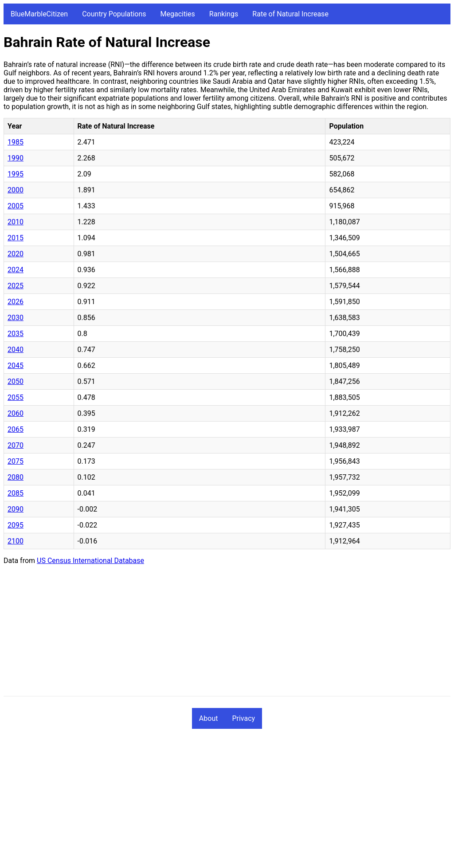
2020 (16, 254)
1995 (16, 174)
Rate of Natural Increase (290, 14)
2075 (16, 461)
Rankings (224, 14)
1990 (16, 158)
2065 (16, 429)
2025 (16, 286)
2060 (16, 413)
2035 (16, 334)
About (209, 718)
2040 (16, 350)
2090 (16, 509)
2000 (16, 190)
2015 (16, 238)
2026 (16, 302)
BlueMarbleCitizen (39, 14)
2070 (16, 445)
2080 (16, 477)
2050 (16, 381)
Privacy (243, 718)
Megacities (178, 14)
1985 (16, 142)
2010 (16, 222)
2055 (16, 397)
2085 (16, 493)
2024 (16, 270)
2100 (16, 541)
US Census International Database (90, 561)
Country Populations (114, 14)
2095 (16, 525)
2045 (16, 366)
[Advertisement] (227, 634)
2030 (16, 318)
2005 (16, 206)
